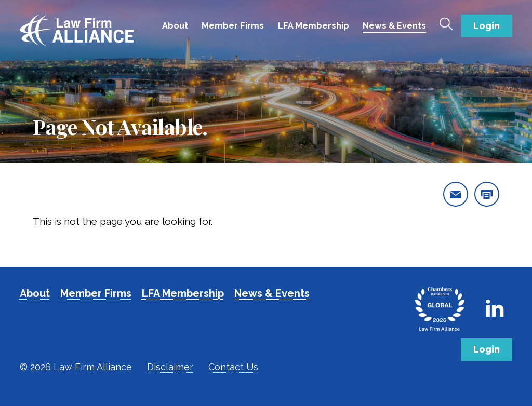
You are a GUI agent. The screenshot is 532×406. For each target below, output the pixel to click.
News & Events (394, 26)
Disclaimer (170, 367)
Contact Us (233, 367)
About (175, 26)
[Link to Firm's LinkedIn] (495, 308)
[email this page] (456, 194)
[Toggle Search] (446, 24)
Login (487, 26)
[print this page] (487, 194)
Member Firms (233, 26)
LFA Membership (314, 26)
